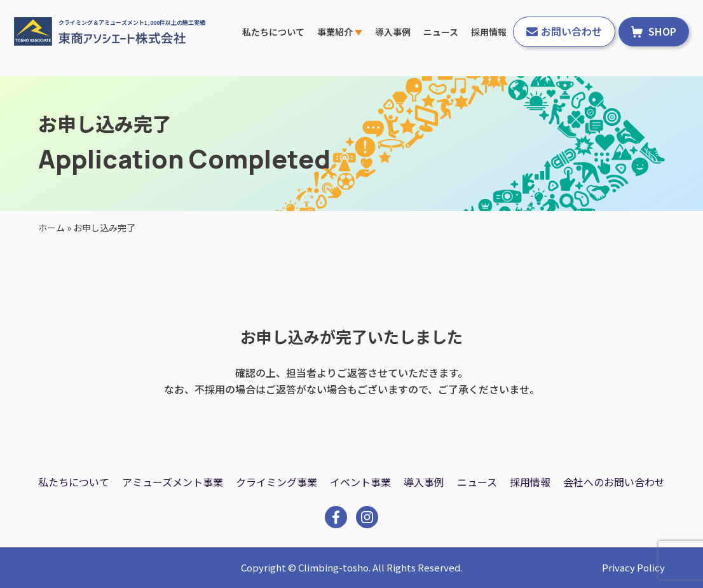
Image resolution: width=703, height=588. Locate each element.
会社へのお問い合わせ (614, 482)
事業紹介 (340, 32)
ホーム (51, 228)
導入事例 (393, 32)
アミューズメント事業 (173, 482)
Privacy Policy (633, 567)
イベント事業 (360, 482)
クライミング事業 (276, 482)
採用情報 (489, 32)
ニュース (441, 32)
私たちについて (273, 32)
